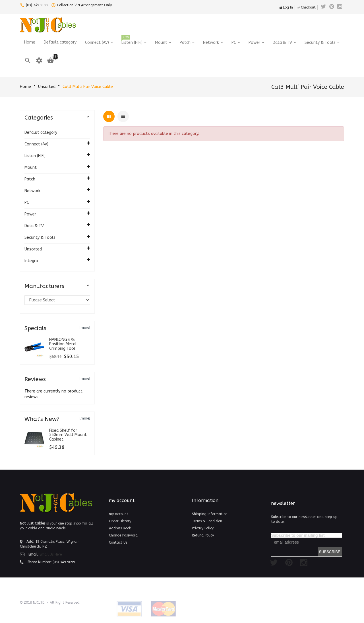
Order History (120, 521)
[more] (85, 328)
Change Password (123, 535)
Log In (286, 7)
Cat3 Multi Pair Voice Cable (88, 87)
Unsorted (47, 87)
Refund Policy (203, 535)
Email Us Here (51, 554)
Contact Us (118, 542)
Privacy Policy (203, 528)
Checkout (306, 7)
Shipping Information (210, 514)
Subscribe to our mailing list (298, 535)
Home (25, 87)
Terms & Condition (207, 521)
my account (119, 514)
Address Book (120, 528)
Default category (41, 132)
